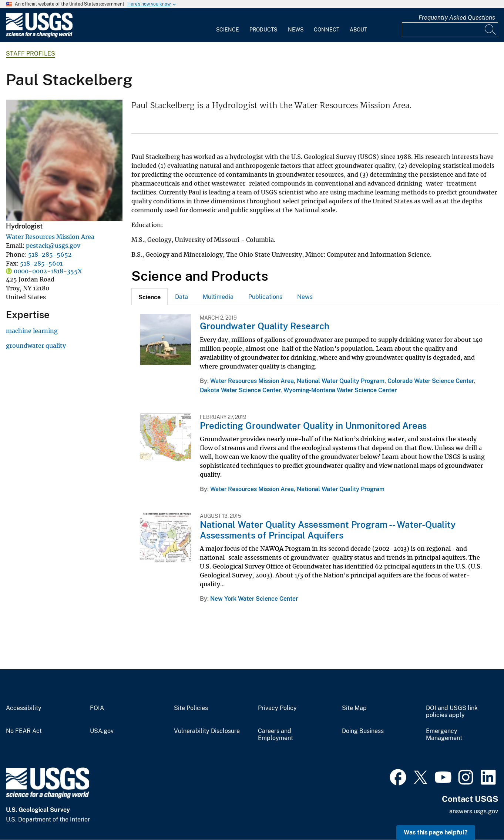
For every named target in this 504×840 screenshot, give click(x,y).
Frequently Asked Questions (457, 18)
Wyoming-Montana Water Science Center (340, 390)
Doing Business (363, 731)
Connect (327, 30)
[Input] (450, 30)
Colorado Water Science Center (431, 381)
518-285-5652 (50, 254)
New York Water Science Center (254, 599)
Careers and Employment (275, 735)
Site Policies (191, 708)
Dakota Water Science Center (240, 390)
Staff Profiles (31, 54)
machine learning (32, 331)
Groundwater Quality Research (265, 326)
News (296, 30)
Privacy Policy (277, 708)
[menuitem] (228, 25)
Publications (265, 297)
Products (263, 30)
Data (182, 297)
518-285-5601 (41, 263)
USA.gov (102, 731)
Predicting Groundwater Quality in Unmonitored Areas (313, 426)
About (358, 30)
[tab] (149, 297)
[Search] (491, 30)
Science (228, 30)
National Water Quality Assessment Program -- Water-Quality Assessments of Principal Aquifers (328, 530)
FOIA (97, 708)
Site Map (354, 708)
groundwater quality (36, 346)
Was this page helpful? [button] (436, 832)
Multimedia (218, 297)
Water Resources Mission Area (50, 237)
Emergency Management (444, 735)
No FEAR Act (24, 731)
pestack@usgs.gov (53, 246)
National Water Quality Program (341, 381)
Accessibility (24, 708)
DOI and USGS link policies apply (452, 712)
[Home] (39, 36)
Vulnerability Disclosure (207, 731)
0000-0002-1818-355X (48, 271)
